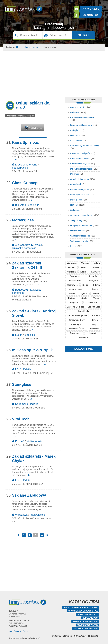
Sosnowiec (72, 285)
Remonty (74, 205)
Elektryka (74, 130)
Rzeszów (93, 276)
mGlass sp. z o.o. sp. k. (33, 350)
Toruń (96, 298)
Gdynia (96, 285)
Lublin (19, 335)
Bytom (95, 320)
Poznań (20, 441)
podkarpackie (20, 168)
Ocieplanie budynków (80, 179)
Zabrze (96, 294)
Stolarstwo (75, 210)
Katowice (95, 272)
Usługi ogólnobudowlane (81, 225)
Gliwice (94, 289)
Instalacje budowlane (85, 621)
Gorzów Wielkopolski (77, 316)
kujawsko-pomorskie (24, 248)
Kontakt (94, 636)
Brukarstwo (75, 112)
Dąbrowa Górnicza (76, 307)
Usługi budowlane (31, 47)
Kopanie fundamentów (80, 159)
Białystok (20, 205)
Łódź (18, 369)
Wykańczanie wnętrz (79, 241)
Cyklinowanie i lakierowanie (82, 117)
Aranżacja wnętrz (78, 107)
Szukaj (83, 35)
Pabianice (83, 337)
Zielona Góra (94, 307)
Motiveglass (23, 220)
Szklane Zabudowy (29, 495)
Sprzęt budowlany (87, 614)
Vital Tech (21, 419)
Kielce (85, 285)
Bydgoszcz (22, 290)
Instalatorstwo (76, 141)
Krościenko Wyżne (26, 165)
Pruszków (95, 316)
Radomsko (21, 404)
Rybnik (84, 294)
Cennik (58, 636)
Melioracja (75, 174)
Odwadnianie (76, 184)
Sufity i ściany (76, 220)
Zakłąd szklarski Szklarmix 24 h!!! (27, 265)
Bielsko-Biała (75, 281)
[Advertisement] (54, 75)
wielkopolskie (34, 441)
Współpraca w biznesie (19, 631)
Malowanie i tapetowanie (81, 169)
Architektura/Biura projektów (81, 607)
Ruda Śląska (83, 311)
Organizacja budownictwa (83, 611)
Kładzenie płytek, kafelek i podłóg (85, 146)
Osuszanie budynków (80, 189)
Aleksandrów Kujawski (28, 245)
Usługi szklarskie (78, 231)
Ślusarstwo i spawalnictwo (82, 215)
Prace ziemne (76, 200)
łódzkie (27, 369)
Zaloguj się (91, 15)
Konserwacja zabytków (80, 153)
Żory (94, 324)
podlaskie (34, 205)
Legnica (74, 302)
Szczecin (72, 272)
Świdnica (93, 302)
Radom (72, 298)
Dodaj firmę (91, 9)
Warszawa (21, 515)
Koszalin (93, 333)
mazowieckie (37, 515)
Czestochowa (76, 289)
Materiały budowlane (86, 628)
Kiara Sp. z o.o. (26, 142)
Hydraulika (75, 135)
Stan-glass (22, 384)
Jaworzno (74, 333)
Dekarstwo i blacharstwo (81, 125)
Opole (84, 298)
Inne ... (73, 246)
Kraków (97, 263)
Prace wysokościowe (79, 195)
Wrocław (85, 263)
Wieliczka (95, 329)
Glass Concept (25, 183)
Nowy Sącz (76, 324)
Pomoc (69, 636)
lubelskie (30, 335)
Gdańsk (95, 267)
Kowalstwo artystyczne (80, 164)
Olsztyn (71, 294)
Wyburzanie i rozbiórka (80, 236)
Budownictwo (90, 618)
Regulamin (81, 636)
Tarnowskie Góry (77, 320)
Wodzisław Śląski (76, 329)
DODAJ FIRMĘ (84, 349)
